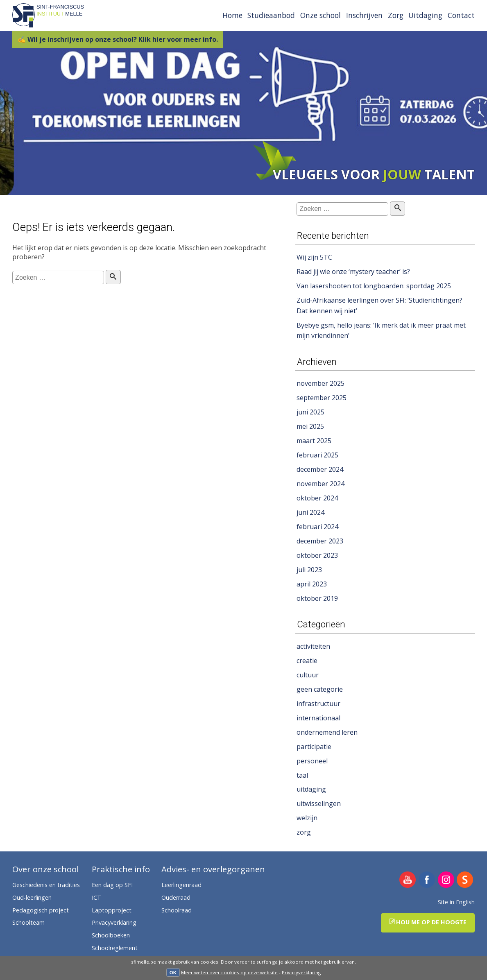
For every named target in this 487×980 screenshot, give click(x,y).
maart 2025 (314, 441)
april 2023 (312, 584)
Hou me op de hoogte (428, 922)
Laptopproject (112, 910)
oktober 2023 (317, 555)
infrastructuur (318, 704)
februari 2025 (317, 455)
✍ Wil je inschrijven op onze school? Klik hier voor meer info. (118, 39)
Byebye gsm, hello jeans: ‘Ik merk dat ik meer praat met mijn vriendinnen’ (381, 330)
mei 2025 (310, 426)
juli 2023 (309, 570)
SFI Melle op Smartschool (465, 880)
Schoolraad (177, 910)
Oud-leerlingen (32, 897)
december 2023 (320, 541)
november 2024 (321, 484)
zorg (304, 832)
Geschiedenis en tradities (46, 885)
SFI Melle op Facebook (427, 880)
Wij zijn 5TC (314, 257)
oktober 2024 (317, 498)
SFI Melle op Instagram (446, 880)
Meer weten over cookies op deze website (229, 972)
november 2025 (321, 383)
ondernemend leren (327, 732)
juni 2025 (310, 412)
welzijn (307, 818)
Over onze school (45, 870)
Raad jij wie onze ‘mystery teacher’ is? (353, 272)
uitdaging (311, 789)
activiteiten (313, 646)
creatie (307, 661)
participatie (314, 747)
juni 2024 (310, 512)
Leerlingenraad (181, 885)
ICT (96, 897)
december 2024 (320, 469)
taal (302, 775)
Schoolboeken (111, 935)
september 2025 (322, 398)
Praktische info (121, 870)
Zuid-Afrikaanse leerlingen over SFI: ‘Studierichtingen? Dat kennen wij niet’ (379, 306)
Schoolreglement (115, 948)
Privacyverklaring (301, 972)
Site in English (456, 902)
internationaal (318, 718)
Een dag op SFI (112, 885)
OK (173, 973)
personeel (312, 761)
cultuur (308, 675)
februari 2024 (317, 527)
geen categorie (320, 689)
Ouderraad (176, 897)
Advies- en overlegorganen (213, 870)
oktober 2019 (317, 598)
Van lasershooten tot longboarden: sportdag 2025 (374, 286)
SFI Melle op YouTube (408, 880)
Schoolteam (28, 922)
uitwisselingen (319, 803)
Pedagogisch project (41, 910)
